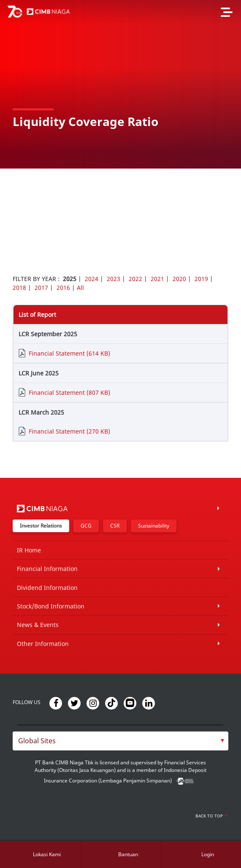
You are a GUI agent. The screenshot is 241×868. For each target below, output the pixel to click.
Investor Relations (41, 526)
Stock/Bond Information (51, 606)
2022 (135, 279)
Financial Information (47, 569)
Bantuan (128, 854)
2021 (157, 279)
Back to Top (212, 816)
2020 (179, 279)
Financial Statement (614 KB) (69, 353)
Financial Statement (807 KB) (69, 392)
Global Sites (37, 741)
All (80, 288)
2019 (201, 279)
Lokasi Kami (47, 854)
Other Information (43, 644)
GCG (86, 526)
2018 (19, 288)
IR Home (29, 550)
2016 (63, 288)
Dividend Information (47, 588)
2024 (92, 279)
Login (208, 854)
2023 (114, 279)
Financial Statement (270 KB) (69, 431)
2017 (41, 288)
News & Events (38, 625)
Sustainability (154, 526)
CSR (115, 526)
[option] (120, 84)
